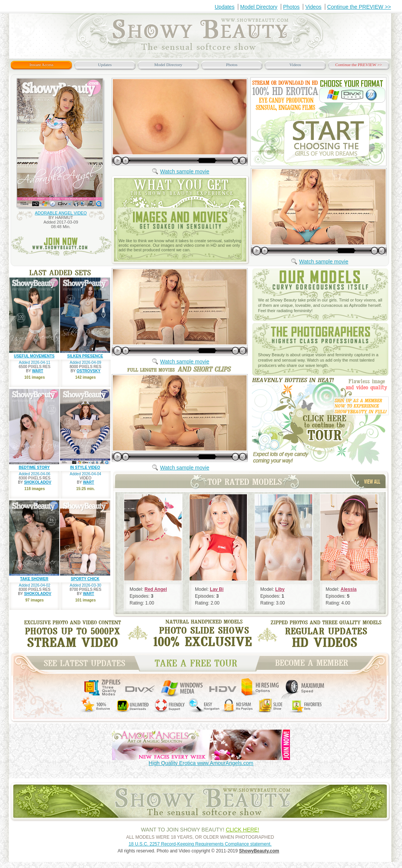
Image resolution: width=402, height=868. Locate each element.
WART (37, 371)
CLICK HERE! (242, 830)
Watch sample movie (184, 171)
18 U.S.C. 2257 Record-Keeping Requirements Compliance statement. (200, 844)
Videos (313, 7)
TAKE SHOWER (34, 579)
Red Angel (156, 589)
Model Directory (259, 7)
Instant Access (41, 65)
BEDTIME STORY (34, 467)
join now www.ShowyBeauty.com (61, 246)
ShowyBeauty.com (259, 851)
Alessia (348, 589)
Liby (280, 589)
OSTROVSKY (89, 371)
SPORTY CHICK (85, 579)
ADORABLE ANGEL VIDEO (61, 213)
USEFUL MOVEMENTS (34, 356)
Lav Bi (217, 589)
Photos (291, 7)
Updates (225, 7)
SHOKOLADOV (38, 482)
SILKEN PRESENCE (85, 356)
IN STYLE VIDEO (85, 467)
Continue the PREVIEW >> (359, 7)
